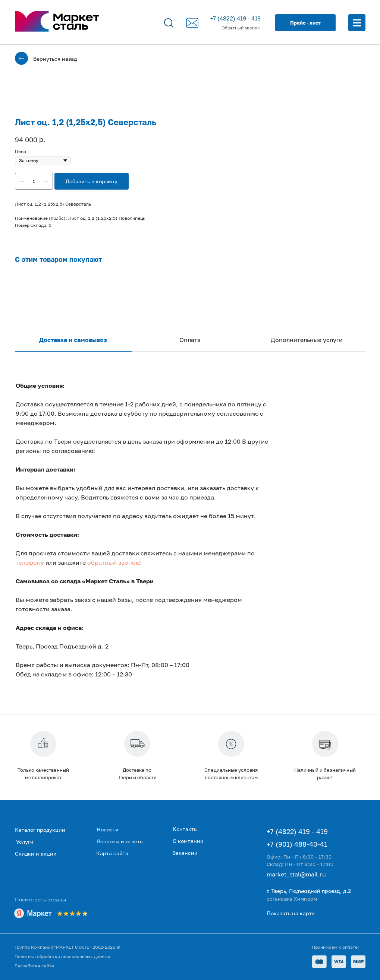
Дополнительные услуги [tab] (307, 340)
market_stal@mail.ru (296, 874)
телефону (30, 562)
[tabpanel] (190, 544)
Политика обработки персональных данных (62, 956)
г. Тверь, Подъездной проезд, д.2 (309, 891)
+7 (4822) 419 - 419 (235, 18)
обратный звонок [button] (113, 562)
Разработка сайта (34, 966)
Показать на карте (291, 913)
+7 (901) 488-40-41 (297, 844)
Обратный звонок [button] (241, 28)
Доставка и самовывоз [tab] (73, 340)
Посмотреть (40, 899)
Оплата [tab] (190, 340)
